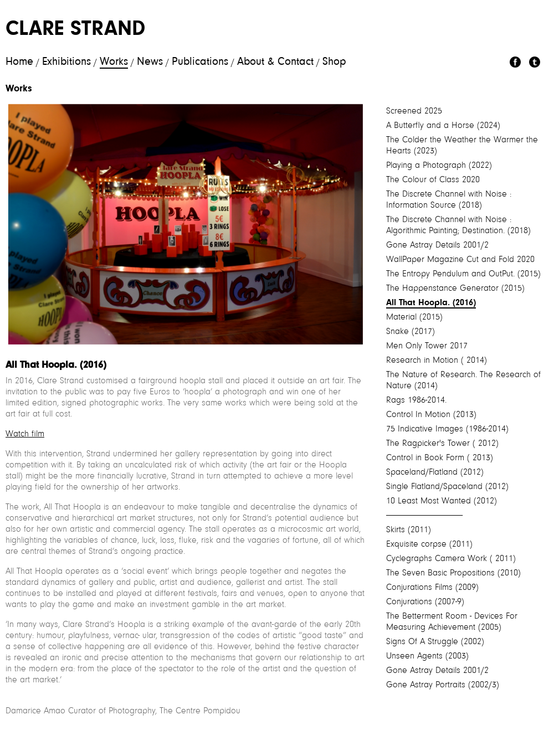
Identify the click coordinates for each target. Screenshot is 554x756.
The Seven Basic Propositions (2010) (453, 573)
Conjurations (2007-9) (425, 602)
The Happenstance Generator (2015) (455, 289)
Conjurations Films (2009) (432, 588)
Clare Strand (75, 30)
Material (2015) (414, 317)
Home (19, 62)
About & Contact (275, 62)
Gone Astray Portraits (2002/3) (443, 685)
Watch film (25, 434)
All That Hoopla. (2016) (431, 303)
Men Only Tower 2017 (427, 346)
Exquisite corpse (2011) (429, 544)
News (150, 62)
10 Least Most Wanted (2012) (442, 501)
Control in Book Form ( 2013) (440, 458)
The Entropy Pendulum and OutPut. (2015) (463, 274)
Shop (334, 62)
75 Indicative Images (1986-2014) (447, 429)
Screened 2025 (414, 111)
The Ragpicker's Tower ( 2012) (442, 444)
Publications (200, 62)
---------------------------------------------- (424, 516)
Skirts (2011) (409, 530)
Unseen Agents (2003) (427, 656)
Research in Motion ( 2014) (437, 361)
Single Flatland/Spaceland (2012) (447, 487)
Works (114, 62)
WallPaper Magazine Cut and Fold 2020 (460, 260)
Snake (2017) (411, 332)
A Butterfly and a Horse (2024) (443, 126)
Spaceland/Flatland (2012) (435, 472)
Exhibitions (66, 62)
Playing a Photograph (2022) (439, 166)
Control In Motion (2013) (431, 415)
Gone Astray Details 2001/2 (437, 245)
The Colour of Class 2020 (433, 180)
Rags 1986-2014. (416, 400)
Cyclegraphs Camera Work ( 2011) (451, 559)
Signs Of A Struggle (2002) (435, 642)
